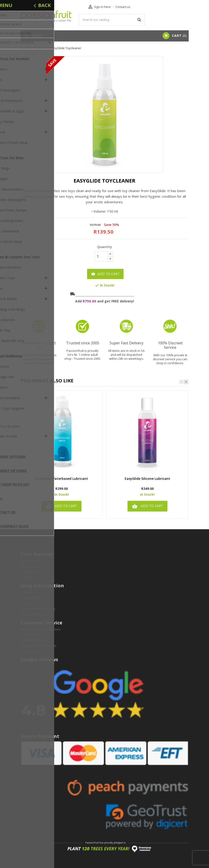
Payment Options (33, 635)
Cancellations (30, 651)
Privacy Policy (30, 598)
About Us (27, 603)
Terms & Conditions (34, 614)
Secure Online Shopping (38, 609)
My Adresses (30, 572)
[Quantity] (101, 256)
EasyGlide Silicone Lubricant (147, 479)
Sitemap (26, 577)
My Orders (28, 566)
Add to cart (105, 274)
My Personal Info (33, 561)
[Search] (112, 20)
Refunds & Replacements (39, 646)
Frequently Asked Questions (41, 629)
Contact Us (28, 592)
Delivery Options (32, 640)
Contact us (123, 7)
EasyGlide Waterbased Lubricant (62, 479)
